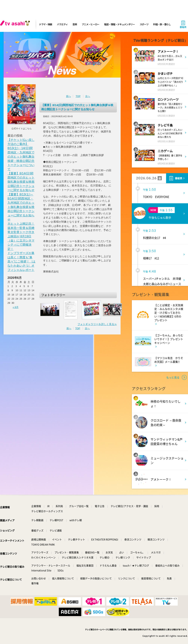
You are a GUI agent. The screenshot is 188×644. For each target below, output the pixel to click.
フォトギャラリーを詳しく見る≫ (97, 324)
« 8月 (16, 307)
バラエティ (62, 24)
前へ (69, 96)
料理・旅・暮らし (162, 24)
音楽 (75, 24)
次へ (88, 96)
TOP (78, 96)
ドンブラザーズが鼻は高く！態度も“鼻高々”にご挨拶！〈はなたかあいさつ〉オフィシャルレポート (21, 261)
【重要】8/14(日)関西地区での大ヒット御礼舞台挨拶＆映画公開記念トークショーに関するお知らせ (21, 182)
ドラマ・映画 (46, 24)
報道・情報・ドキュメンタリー (119, 24)
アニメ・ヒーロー (91, 24)
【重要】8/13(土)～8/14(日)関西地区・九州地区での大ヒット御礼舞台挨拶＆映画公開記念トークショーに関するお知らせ (21, 207)
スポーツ (144, 24)
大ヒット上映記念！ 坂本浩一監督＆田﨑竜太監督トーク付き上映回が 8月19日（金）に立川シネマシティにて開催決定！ (21, 236)
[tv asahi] (16, 24)
